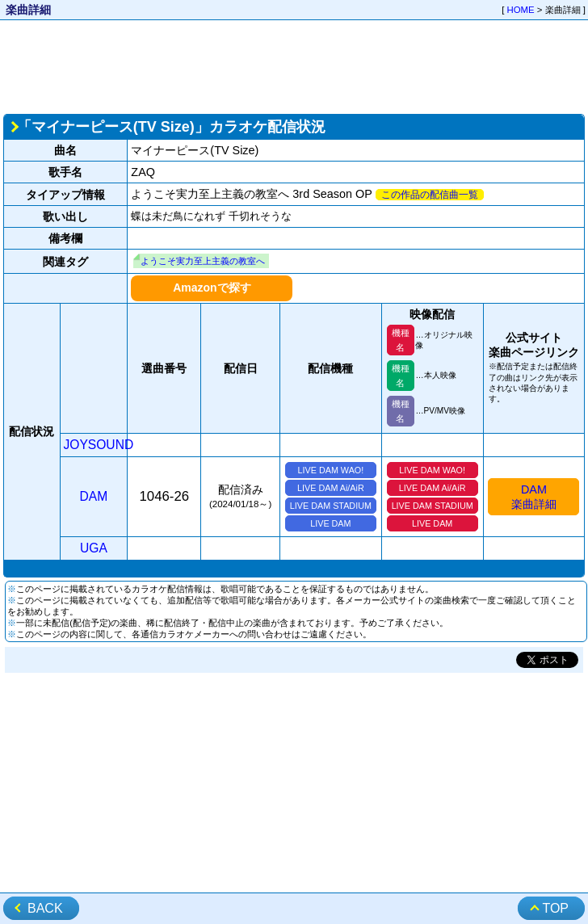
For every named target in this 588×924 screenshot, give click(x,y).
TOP (555, 908)
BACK (45, 908)
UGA (94, 548)
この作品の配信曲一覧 (430, 195)
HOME (521, 10)
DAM (94, 496)
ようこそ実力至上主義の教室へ (203, 261)
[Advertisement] (294, 65)
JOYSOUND (99, 445)
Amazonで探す (212, 288)
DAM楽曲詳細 (534, 497)
